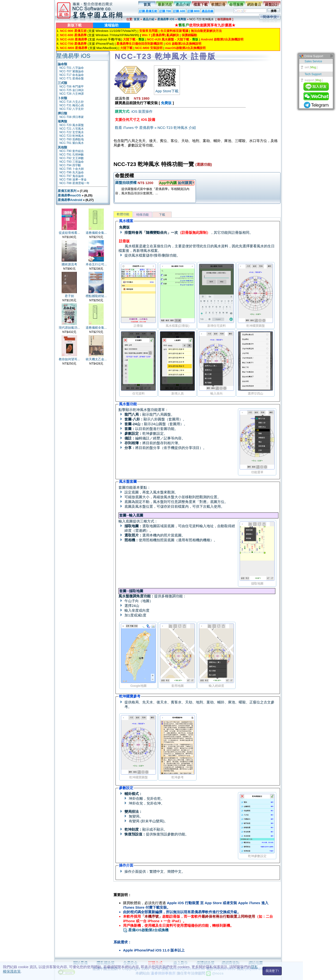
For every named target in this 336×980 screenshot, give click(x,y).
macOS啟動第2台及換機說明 (185, 48)
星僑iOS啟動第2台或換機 (146, 930)
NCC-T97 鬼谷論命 (72, 176)
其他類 (62, 147)
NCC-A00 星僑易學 (73, 39)
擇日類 (62, 113)
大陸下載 (129, 39)
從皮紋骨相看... (69, 233)
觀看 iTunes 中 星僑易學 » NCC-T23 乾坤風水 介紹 (155, 128)
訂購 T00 (165, 11)
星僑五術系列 (67, 191)
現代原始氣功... (69, 328)
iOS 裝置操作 (142, 111)
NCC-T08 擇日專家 (72, 117)
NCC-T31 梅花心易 (72, 105)
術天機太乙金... (96, 359)
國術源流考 (69, 264)
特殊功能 (143, 215)
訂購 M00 (194, 11)
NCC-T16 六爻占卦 (72, 102)
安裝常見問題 (148, 31)
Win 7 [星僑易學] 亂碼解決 (160, 35)
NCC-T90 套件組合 (72, 151)
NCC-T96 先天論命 (72, 172)
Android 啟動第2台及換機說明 (222, 39)
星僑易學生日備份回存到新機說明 (140, 44)
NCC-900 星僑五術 (73, 31)
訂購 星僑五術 (148, 11)
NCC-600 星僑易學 (73, 35)
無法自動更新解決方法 (206, 31)
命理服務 (236, 4)
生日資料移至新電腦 (174, 31)
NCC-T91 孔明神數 (72, 155)
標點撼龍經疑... (96, 296)
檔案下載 (201, 4)
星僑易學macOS (69, 195)
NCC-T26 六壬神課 (72, 94)
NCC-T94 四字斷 (70, 165)
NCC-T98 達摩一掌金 (73, 180)
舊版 (141, 39)
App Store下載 (167, 89)
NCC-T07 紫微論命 (72, 71)
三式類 (62, 83)
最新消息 (165, 4)
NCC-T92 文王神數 (72, 158)
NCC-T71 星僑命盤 (72, 78)
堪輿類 (182, 19)
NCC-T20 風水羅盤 (72, 125)
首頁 (147, 4)
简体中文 (270, 17)
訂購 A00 (179, 11)
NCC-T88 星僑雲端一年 (74, 183)
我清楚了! (272, 971)
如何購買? (186, 183)
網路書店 (254, 4)
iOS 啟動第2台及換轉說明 (183, 44)
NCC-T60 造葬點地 (72, 139)
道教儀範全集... (96, 233)
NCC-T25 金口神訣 (72, 90)
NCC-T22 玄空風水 (72, 132)
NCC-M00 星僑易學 (74, 48)
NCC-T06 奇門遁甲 (72, 87)
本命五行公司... (96, 264)
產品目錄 (208, 11)
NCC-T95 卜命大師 (72, 169)
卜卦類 (62, 98)
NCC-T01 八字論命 (72, 68)
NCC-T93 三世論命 (72, 162)
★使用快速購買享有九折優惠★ (205, 25)
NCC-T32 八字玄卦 (72, 109)
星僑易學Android (70, 200)
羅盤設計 (272, 4)
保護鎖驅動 (189, 35)
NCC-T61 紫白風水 (72, 143)
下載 (162, 215)
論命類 (62, 64)
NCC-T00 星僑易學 (73, 44)
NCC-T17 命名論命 (72, 75)
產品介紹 (183, 4)
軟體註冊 (218, 4)
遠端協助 (111, 25)
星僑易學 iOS (166, 19)
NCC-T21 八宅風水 (72, 129)
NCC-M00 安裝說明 (149, 48)
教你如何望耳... (69, 359)
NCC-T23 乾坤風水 (72, 136)
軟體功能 (123, 214)
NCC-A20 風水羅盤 (161, 39)
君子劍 (69, 296)
